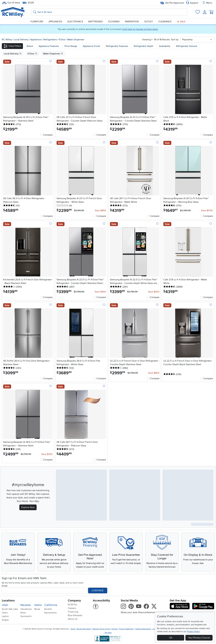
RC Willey (7, 40)
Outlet (148, 22)
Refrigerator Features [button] (117, 46)
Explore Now (28, 507)
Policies (115, 629)
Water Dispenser (76, 40)
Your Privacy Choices (199, 638)
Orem (5, 613)
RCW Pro (72, 605)
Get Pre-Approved (172, 3)
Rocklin (48, 609)
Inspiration (132, 22)
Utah (5, 605)
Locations (8, 601)
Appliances (55, 22)
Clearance (165, 22)
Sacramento (50, 613)
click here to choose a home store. (140, 29)
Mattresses (95, 22)
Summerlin (26, 616)
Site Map (108, 633)
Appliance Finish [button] (91, 46)
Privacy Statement (126, 629)
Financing (73, 612)
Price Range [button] (71, 46)
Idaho (38, 605)
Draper (5, 620)
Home (73, 629)
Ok (171, 638)
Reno (23, 613)
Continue (98, 591)
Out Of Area (11, 3)
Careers (72, 608)
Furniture (37, 22)
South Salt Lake (10, 609)
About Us (73, 619)
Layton (5, 616)
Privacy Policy (193, 631)
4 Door (62, 40)
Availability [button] (165, 46)
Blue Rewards (75, 615)
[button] (12, 46)
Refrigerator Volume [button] (187, 46)
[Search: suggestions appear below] (109, 12)
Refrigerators (50, 40)
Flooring (114, 22)
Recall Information (84, 629)
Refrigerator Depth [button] (144, 46)
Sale (181, 22)
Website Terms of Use (101, 629)
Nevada (26, 605)
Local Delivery (21, 40)
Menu (207, 3)
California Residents (143, 629)
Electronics (75, 22)
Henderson (26, 609)
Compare (48, 135)
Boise (37, 609)
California (51, 605)
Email (5, 586)
